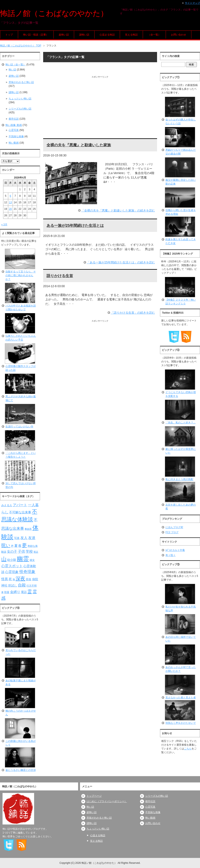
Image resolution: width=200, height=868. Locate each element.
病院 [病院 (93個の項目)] (35, 579)
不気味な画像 (16, 136)
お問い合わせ (179, 35)
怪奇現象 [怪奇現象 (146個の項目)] (27, 572)
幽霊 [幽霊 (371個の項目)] (23, 559)
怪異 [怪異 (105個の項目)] (5, 579)
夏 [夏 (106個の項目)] (16, 546)
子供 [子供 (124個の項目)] (21, 551)
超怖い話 (64, 35)
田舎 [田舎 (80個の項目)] (29, 579)
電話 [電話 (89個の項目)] (24, 592)
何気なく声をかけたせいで (181, 723)
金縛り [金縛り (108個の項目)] (15, 592)
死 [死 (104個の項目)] (10, 579)
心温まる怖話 (107, 35)
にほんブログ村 (174, 527)
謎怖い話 (84, 35)
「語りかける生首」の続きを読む (133, 313)
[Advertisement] (100, 108)
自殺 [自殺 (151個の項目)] (22, 585)
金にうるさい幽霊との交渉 (21, 770)
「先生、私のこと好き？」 (181, 423)
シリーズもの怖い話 (20, 109)
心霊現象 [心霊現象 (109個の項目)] (12, 572)
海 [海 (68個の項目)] (14, 579)
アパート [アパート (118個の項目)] (20, 505)
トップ (9, 35)
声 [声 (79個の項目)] (12, 546)
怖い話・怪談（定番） (36, 35)
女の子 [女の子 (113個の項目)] (12, 551)
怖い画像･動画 (14, 125)
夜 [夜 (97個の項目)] (20, 546)
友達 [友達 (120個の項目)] (32, 538)
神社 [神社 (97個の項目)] (4, 585)
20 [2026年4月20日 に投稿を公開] (10, 209)
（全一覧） (154, 35)
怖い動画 (14, 143)
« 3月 (4, 225)
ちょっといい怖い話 (20, 99)
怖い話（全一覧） (16, 65)
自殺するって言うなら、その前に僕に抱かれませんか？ (21, 275)
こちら (188, 749)
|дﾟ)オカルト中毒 (175, 550)
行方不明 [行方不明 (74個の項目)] (32, 586)
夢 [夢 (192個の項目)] (24, 545)
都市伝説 (14, 119)
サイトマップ (192, 3)
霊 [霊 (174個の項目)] (30, 591)
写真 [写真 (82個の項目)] (17, 538)
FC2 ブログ (172, 532)
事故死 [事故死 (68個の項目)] (28, 529)
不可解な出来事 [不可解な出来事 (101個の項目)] (20, 512)
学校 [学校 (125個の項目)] (29, 551)
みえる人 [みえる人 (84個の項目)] (7, 505)
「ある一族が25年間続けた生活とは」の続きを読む (121, 262)
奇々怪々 (171, 555)
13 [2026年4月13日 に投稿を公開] (10, 202)
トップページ (94, 796)
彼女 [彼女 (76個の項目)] (32, 560)
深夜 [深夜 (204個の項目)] (20, 579)
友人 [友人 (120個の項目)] (24, 538)
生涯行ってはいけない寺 (19, 427)
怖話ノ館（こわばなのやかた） (54, 13)
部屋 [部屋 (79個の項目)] (7, 592)
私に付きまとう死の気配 (179, 479)
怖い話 (12, 70)
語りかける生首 (60, 276)
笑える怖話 (131, 35)
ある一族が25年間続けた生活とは (75, 226)
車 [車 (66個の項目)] (2, 592)
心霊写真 (14, 130)
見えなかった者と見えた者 (181, 698)
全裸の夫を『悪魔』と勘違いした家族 (79, 145)
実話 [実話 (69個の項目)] (36, 552)
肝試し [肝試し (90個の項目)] (13, 585)
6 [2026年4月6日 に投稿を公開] (10, 196)
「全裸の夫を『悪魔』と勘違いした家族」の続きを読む (118, 210)
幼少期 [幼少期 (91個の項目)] (12, 560)
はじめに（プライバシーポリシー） (107, 801)
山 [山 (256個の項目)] (4, 559)
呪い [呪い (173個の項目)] (6, 545)
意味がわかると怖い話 (21, 82)
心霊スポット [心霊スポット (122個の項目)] (12, 566)
